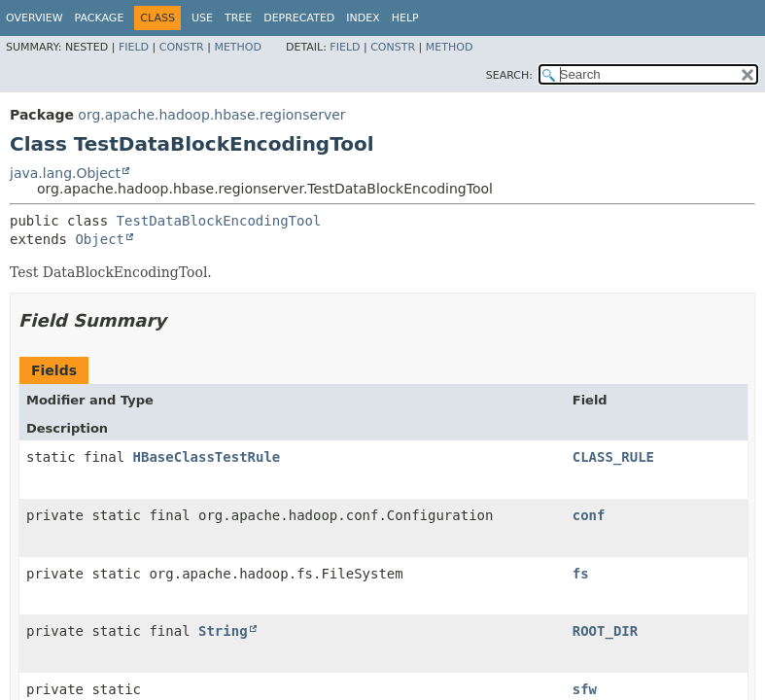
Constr (182, 47)
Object (100, 239)
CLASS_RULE (613, 457)
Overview (35, 18)
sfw (585, 689)
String (223, 631)
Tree (238, 18)
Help (405, 18)
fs (581, 574)
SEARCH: (509, 75)
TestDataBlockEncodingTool (219, 221)
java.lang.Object (65, 173)
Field (134, 47)
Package (100, 18)
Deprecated (299, 18)
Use (202, 18)
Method (238, 47)
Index (363, 18)
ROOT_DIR (605, 631)
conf (589, 515)
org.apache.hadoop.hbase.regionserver (211, 115)
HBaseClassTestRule (207, 457)
